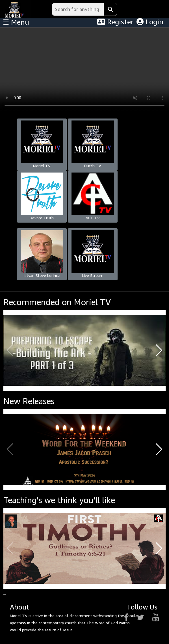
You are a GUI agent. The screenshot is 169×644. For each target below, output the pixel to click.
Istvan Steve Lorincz (42, 254)
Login (150, 22)
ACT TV (93, 196)
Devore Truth (42, 196)
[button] (159, 350)
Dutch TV (93, 144)
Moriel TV (42, 144)
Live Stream (93, 254)
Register (115, 22)
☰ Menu (16, 22)
